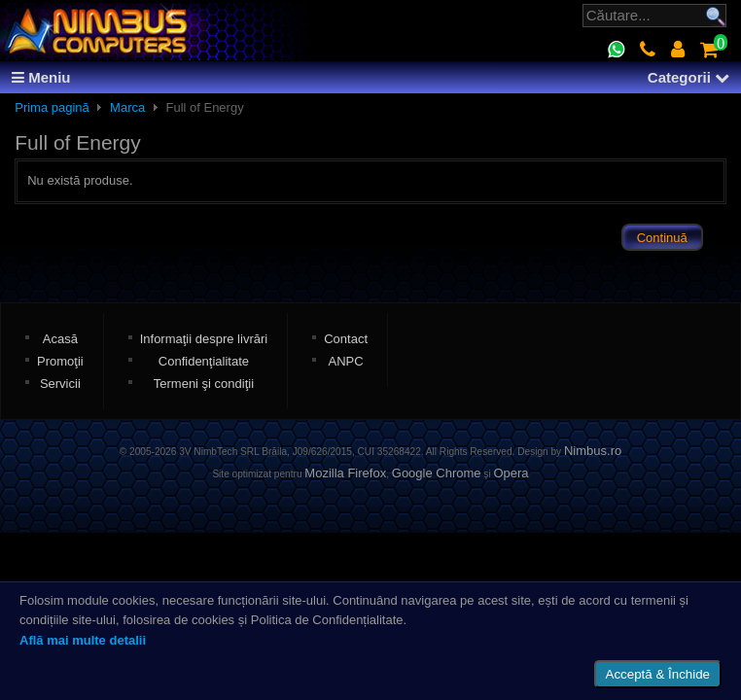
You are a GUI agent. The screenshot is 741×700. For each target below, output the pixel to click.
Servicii (60, 384)
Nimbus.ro (593, 451)
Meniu (41, 77)
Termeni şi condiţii (204, 384)
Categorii (688, 77)
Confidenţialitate (204, 361)
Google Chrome (437, 473)
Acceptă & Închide (658, 674)
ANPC (346, 361)
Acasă (60, 339)
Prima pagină (52, 107)
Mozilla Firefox (345, 473)
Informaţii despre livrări (204, 339)
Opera (511, 473)
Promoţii (60, 361)
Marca (127, 107)
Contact (346, 339)
